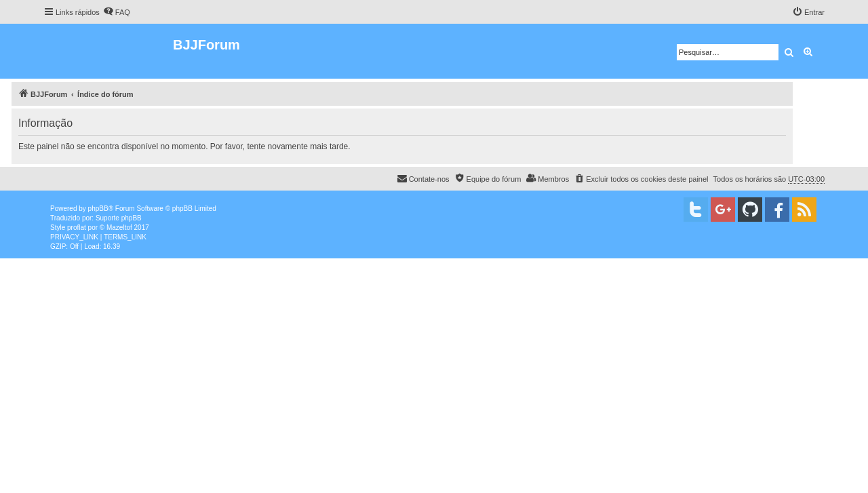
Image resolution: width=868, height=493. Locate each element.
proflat (77, 228)
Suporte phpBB (119, 218)
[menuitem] (117, 12)
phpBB (98, 209)
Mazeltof (119, 228)
